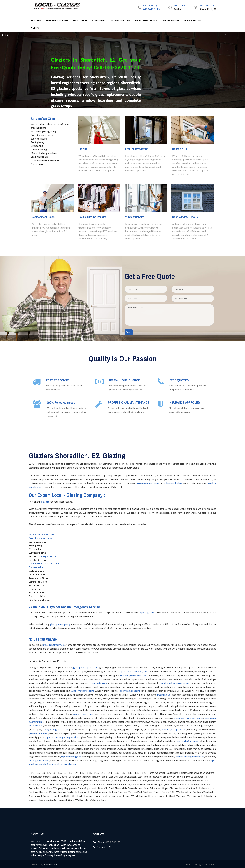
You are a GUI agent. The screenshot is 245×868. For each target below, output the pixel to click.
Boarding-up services (40, 538)
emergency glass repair (55, 729)
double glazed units (48, 556)
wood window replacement (175, 683)
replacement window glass (133, 671)
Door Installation (120, 21)
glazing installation (39, 760)
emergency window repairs (188, 718)
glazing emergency (60, 624)
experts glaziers (147, 612)
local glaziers (36, 725)
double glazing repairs (174, 729)
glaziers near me (38, 733)
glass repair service (53, 645)
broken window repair (148, 483)
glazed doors (54, 737)
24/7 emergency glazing (42, 534)
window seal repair (83, 714)
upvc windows (99, 683)
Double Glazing (193, 21)
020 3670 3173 (151, 9)
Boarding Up (98, 21)
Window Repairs (171, 21)
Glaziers (36, 21)
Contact (36, 28)
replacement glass (172, 483)
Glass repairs (36, 567)
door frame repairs (130, 691)
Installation (80, 21)
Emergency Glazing (57, 21)
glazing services (71, 737)
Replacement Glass (146, 21)
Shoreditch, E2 (51, 864)
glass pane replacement (86, 667)
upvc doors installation (64, 764)
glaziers (45, 502)
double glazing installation (190, 756)
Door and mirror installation (44, 563)
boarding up (164, 695)
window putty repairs (83, 691)
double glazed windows (133, 675)
